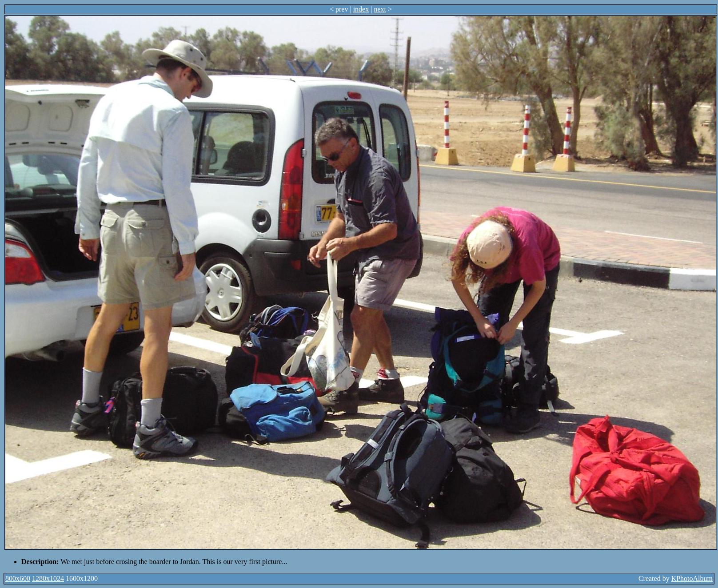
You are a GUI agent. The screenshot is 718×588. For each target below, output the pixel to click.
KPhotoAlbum (692, 578)
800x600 (18, 578)
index (361, 9)
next (380, 9)
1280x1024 (48, 578)
